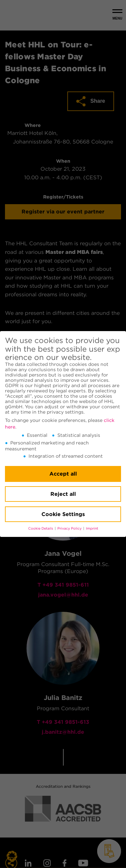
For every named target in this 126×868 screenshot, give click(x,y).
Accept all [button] (63, 474)
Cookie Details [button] (41, 528)
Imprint (92, 528)
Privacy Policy (70, 528)
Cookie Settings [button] (63, 514)
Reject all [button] (63, 494)
